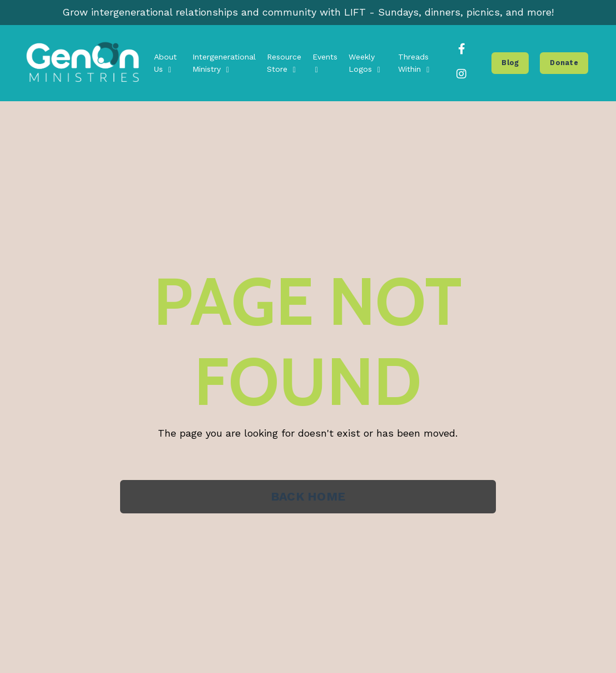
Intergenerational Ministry (224, 63)
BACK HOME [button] (308, 496)
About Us (165, 63)
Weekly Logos (364, 63)
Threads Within (414, 63)
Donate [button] (564, 63)
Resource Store (284, 63)
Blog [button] (510, 63)
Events (325, 63)
